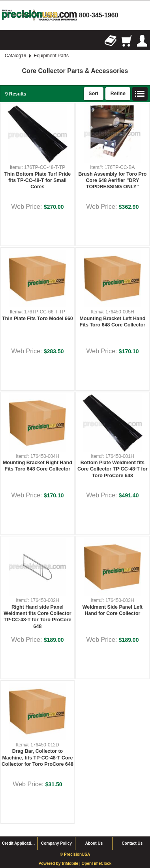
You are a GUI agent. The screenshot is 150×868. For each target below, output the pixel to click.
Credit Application (19, 843)
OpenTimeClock (96, 863)
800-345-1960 (99, 15)
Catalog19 (16, 56)
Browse (8, 41)
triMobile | (71, 863)
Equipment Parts (51, 56)
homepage (39, 15)
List (140, 94)
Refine (118, 94)
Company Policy (56, 843)
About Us (94, 843)
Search (24, 41)
